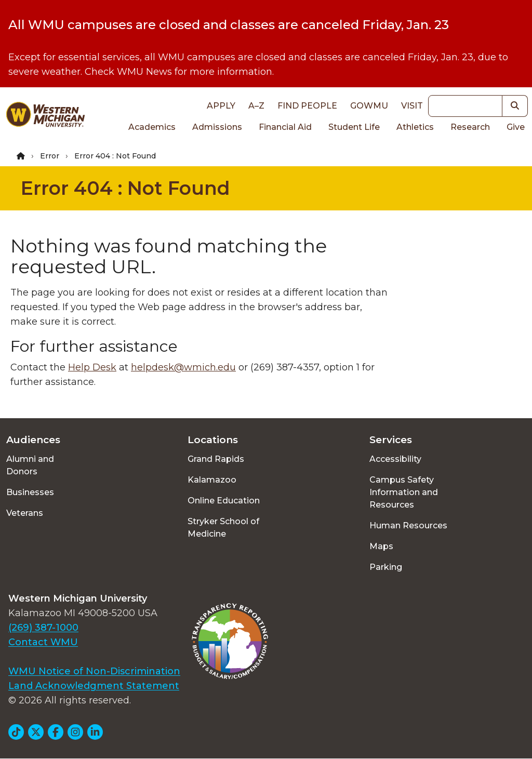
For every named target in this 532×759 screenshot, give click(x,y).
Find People (307, 106)
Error (50, 156)
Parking (386, 567)
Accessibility (395, 459)
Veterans (25, 513)
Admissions (217, 127)
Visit (412, 106)
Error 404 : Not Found (125, 188)
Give (516, 127)
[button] (515, 106)
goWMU (369, 106)
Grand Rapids (216, 459)
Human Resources (408, 525)
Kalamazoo (212, 480)
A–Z (256, 106)
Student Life (354, 127)
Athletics (415, 127)
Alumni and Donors (30, 465)
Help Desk (92, 367)
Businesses (30, 492)
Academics (152, 127)
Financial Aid (285, 127)
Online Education (224, 501)
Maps (381, 546)
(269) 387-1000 (43, 628)
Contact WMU (43, 642)
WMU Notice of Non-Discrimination (94, 671)
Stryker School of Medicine (223, 528)
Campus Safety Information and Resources (404, 492)
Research (470, 127)
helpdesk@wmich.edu (183, 367)
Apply (221, 106)
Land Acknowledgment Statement (94, 686)
